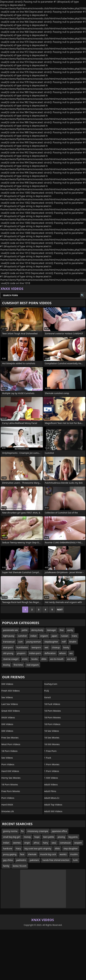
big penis (73, 837)
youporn (21, 653)
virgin (27, 843)
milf (64, 642)
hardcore (8, 848)
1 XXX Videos (51, 778)
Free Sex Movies (10, 738)
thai (62, 630)
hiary (18, 848)
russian (65, 636)
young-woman (34, 642)
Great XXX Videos (11, 711)
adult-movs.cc (52, 798)
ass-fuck (71, 659)
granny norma (10, 831)
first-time (18, 665)
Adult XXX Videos (53, 811)
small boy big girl (12, 837)
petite (25, 630)
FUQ (47, 691)
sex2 (54, 843)
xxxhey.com (51, 684)
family (6, 866)
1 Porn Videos (52, 771)
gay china (8, 860)
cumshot (22, 636)
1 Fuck (48, 758)
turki (75, 860)
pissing (61, 837)
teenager (51, 630)
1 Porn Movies (52, 764)
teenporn (36, 647)
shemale (32, 854)
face (22, 854)
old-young (8, 653)
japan (54, 636)
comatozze (65, 843)
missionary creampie (38, 831)
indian (34, 636)
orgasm (44, 636)
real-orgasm (33, 665)
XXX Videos (7, 684)
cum (20, 642)
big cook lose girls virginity (38, 848)
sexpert (78, 843)
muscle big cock (48, 854)
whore (62, 653)
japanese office (59, 831)
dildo (44, 659)
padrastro (21, 860)
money (27, 837)
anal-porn (8, 647)
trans (75, 636)
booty (66, 647)
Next (60, 609)
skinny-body (37, 630)
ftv (22, 831)
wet (46, 647)
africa (36, 843)
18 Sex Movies (52, 738)
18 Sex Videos (52, 731)
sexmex (17, 843)
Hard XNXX (7, 805)
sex (71, 653)
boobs (35, 659)
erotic (25, 659)
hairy (45, 843)
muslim (74, 854)
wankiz (63, 854)
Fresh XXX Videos (11, 691)
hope (37, 837)
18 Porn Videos (9, 751)
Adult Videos (51, 784)
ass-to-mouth (57, 659)
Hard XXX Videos (10, 771)
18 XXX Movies (52, 744)
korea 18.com (20, 866)
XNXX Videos (8, 717)
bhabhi (73, 642)
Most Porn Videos (11, 744)
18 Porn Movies (10, 784)
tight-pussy (9, 636)
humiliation (22, 647)
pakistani (34, 860)
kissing (6, 665)
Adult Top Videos (53, 805)
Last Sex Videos (10, 704)
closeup (56, 647)
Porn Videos (8, 764)
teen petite (49, 837)
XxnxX (48, 697)
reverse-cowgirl (11, 659)
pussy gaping (10, 854)
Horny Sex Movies (11, 778)
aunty (70, 630)
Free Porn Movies (11, 791)
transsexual (9, 642)
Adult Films (50, 791)
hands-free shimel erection (56, 860)
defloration (50, 653)
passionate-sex (11, 630)
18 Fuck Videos (52, 704)
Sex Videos (7, 697)
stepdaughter (51, 642)
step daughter (71, 848)
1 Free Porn (50, 751)
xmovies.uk (8, 811)
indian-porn (35, 653)
